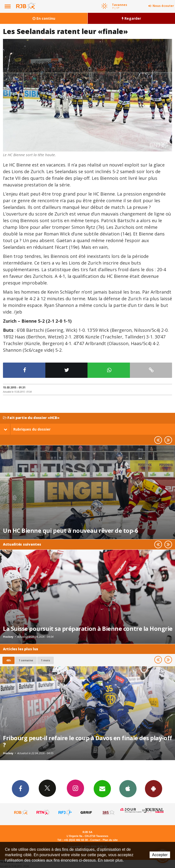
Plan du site (110, 840)
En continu (44, 18)
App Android (154, 788)
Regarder (131, 18)
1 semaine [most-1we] (26, 660)
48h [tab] (9, 660)
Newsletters (102, 788)
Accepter (160, 855)
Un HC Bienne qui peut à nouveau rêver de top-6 (70, 531)
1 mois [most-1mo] (45, 660)
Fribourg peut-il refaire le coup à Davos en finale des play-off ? (87, 741)
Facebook (20, 788)
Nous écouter (163, 6)
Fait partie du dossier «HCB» (31, 418)
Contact (95, 840)
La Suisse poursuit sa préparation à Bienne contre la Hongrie (88, 629)
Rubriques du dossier (27, 429)
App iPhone (128, 788)
